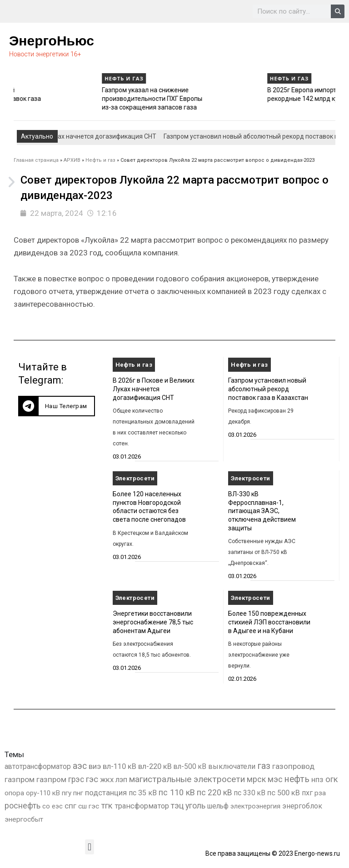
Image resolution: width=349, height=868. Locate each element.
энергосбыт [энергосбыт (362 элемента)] (24, 819)
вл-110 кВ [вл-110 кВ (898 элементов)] (120, 766)
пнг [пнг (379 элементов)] (78, 793)
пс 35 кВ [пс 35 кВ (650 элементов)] (143, 793)
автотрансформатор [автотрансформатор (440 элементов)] (38, 766)
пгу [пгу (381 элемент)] (67, 793)
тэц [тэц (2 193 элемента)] (177, 806)
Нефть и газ (32, 78)
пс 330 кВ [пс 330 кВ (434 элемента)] (250, 793)
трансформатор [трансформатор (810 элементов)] (142, 806)
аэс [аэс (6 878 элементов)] (80, 766)
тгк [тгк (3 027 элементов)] (107, 806)
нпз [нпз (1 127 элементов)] (317, 779)
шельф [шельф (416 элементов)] (218, 806)
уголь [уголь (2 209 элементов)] (195, 806)
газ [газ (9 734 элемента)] (264, 766)
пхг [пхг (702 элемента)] (307, 793)
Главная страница (36, 160)
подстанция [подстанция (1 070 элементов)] (106, 793)
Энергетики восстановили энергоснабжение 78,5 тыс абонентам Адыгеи (153, 622)
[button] (57, 406)
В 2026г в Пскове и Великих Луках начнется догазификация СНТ (154, 389)
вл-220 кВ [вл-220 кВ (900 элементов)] (155, 766)
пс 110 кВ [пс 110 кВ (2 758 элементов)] (177, 792)
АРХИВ (72, 160)
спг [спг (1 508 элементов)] (70, 806)
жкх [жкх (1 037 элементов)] (107, 779)
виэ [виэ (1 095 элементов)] (95, 766)
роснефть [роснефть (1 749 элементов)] (22, 806)
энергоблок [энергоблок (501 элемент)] (302, 806)
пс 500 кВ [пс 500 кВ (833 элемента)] (284, 793)
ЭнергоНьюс (52, 41)
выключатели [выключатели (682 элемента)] (232, 766)
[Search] (338, 11)
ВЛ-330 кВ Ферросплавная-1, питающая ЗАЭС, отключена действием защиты (262, 511)
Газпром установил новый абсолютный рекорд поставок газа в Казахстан (62, 98)
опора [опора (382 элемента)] (14, 793)
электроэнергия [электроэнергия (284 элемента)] (255, 806)
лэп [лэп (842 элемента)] (121, 780)
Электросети (135, 478)
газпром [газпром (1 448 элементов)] (20, 779)
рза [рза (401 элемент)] (320, 793)
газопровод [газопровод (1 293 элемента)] (293, 766)
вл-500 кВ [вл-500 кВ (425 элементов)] (190, 766)
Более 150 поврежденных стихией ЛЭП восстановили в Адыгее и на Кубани (269, 622)
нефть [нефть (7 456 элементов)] (297, 779)
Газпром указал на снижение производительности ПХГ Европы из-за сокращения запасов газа (225, 98)
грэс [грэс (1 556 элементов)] (76, 779)
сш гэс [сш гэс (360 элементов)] (89, 806)
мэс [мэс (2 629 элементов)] (275, 779)
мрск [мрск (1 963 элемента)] (256, 779)
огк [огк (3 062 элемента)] (332, 779)
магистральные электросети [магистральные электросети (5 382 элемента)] (187, 779)
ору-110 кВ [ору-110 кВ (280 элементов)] (43, 793)
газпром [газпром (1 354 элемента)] (51, 779)
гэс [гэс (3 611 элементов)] (92, 779)
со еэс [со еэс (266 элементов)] (52, 806)
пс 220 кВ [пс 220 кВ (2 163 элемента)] (214, 792)
